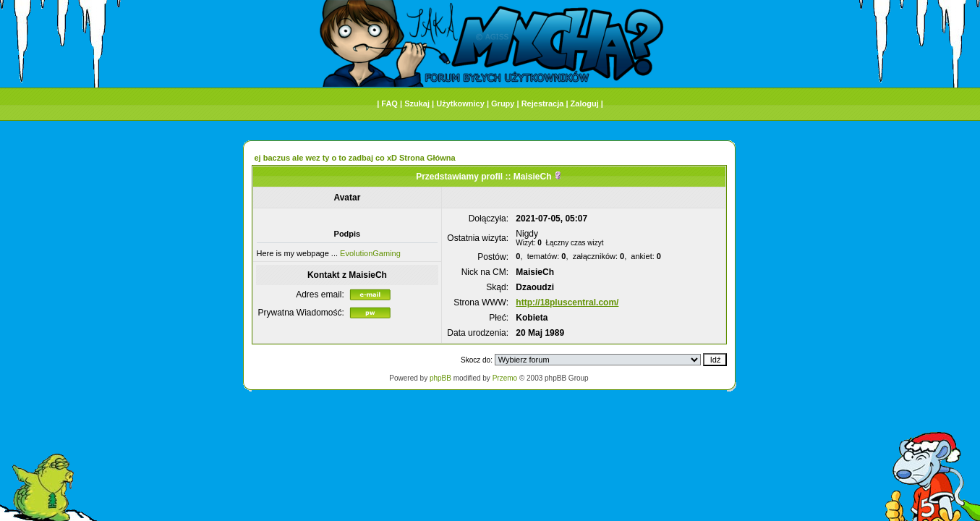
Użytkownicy (460, 103)
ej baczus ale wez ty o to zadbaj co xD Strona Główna (355, 158)
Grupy (503, 103)
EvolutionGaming (370, 253)
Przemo (505, 378)
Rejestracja (543, 103)
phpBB (440, 378)
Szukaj (417, 103)
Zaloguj (585, 103)
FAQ (389, 103)
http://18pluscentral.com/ (567, 302)
